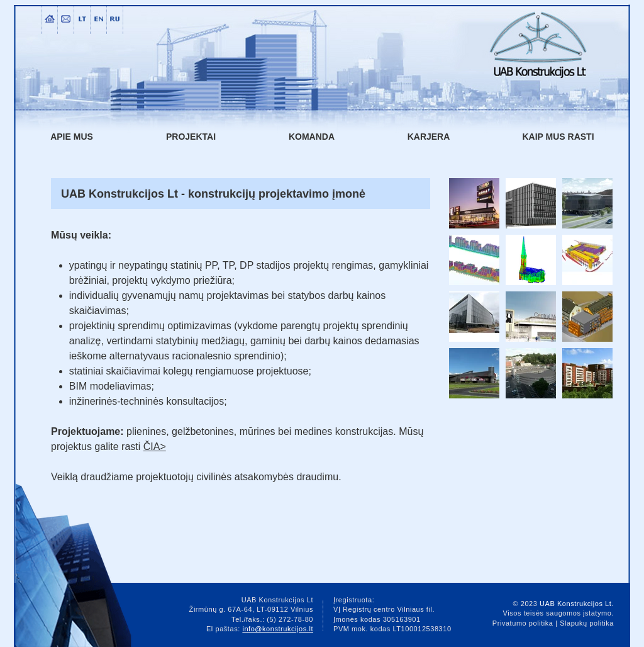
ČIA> (155, 447)
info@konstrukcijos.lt (278, 629)
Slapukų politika (587, 623)
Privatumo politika (523, 623)
